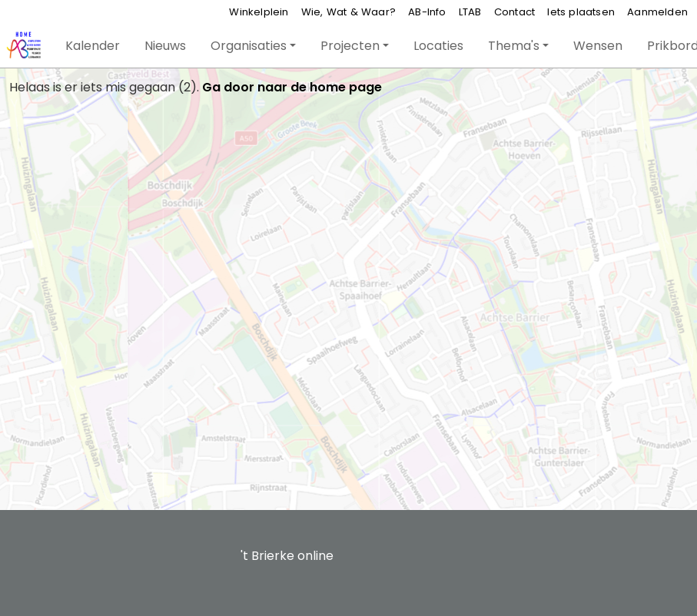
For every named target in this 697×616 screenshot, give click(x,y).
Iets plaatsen (581, 12)
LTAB (470, 12)
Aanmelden (657, 12)
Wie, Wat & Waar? (348, 12)
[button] (93, 46)
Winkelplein (259, 12)
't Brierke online (287, 556)
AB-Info (427, 12)
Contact (514, 12)
